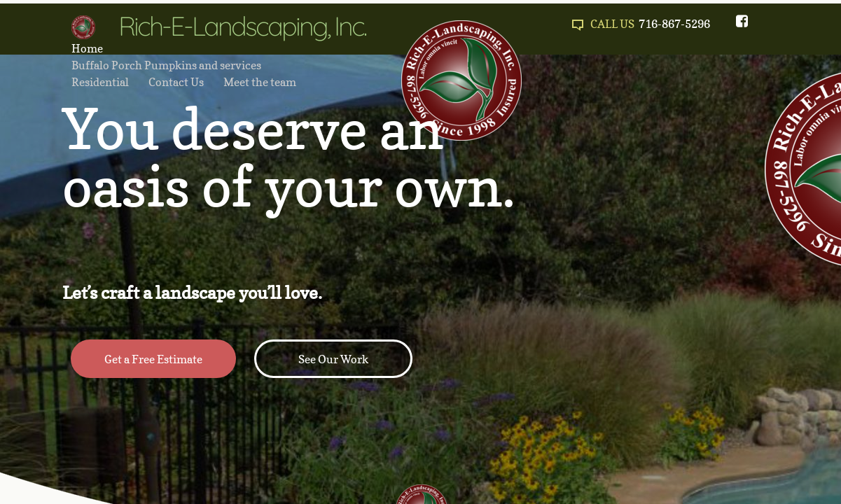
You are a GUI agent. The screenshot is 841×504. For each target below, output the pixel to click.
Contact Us (176, 82)
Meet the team (260, 82)
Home (87, 48)
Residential (100, 82)
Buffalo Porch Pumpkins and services (166, 65)
